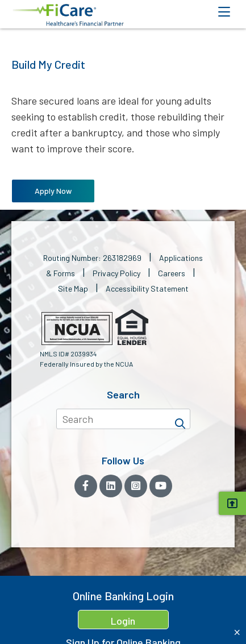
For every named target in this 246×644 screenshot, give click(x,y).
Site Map (73, 288)
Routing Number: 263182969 (92, 258)
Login (123, 621)
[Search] (180, 419)
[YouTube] (161, 486)
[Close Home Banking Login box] (237, 632)
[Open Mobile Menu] (224, 12)
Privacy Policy (116, 273)
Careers (172, 273)
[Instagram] (136, 486)
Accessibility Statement (147, 288)
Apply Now (53, 191)
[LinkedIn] (111, 486)
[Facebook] (86, 486)
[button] (68, 15)
